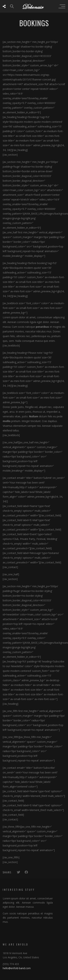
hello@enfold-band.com (17, 968)
